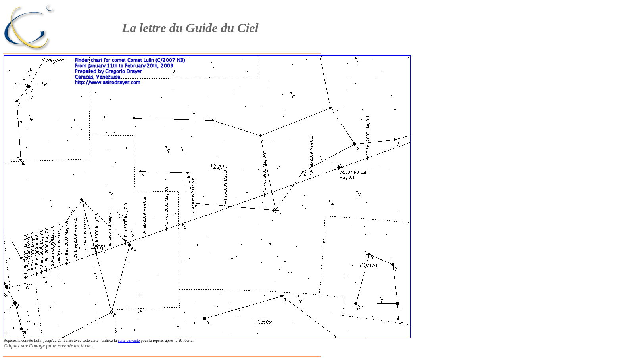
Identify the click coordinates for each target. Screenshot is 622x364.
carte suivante (129, 340)
